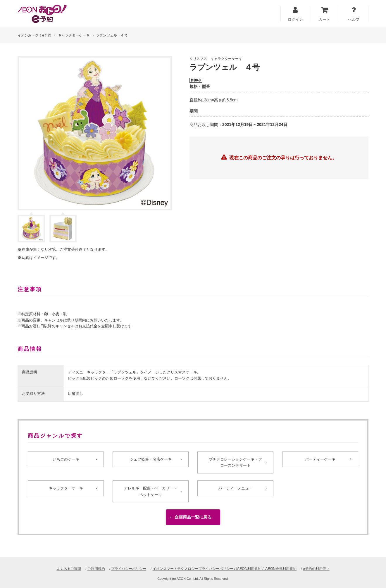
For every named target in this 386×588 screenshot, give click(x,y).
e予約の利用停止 (325, 569)
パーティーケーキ (320, 459)
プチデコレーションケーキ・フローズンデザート (235, 463)
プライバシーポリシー (124, 569)
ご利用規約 (89, 569)
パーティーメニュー (235, 490)
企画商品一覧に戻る (193, 521)
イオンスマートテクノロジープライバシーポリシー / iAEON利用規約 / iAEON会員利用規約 (227, 569)
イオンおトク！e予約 (34, 35)
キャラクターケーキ (74, 35)
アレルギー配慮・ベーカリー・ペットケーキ (151, 494)
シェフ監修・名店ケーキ (151, 459)
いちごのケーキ (66, 459)
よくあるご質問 (60, 569)
